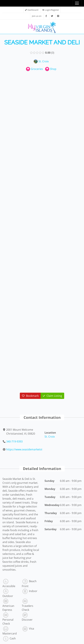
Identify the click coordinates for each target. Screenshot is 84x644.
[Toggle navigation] (77, 3)
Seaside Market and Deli (42, 42)
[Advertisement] (42, 99)
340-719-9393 (14, 442)
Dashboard (33, 10)
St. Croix (50, 437)
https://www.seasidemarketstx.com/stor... (32, 449)
